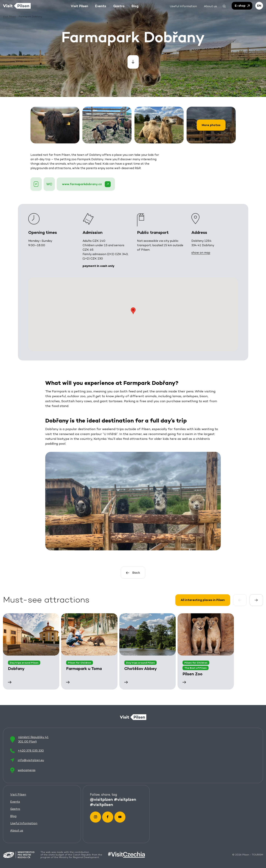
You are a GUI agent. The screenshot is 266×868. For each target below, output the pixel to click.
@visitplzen (102, 799)
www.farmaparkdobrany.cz (86, 184)
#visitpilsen (102, 805)
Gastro (15, 809)
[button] (224, 6)
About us (17, 830)
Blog (13, 816)
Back (133, 573)
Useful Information (24, 823)
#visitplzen (125, 799)
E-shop (243, 6)
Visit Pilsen (18, 794)
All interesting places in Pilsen (203, 600)
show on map (201, 252)
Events (15, 802)
